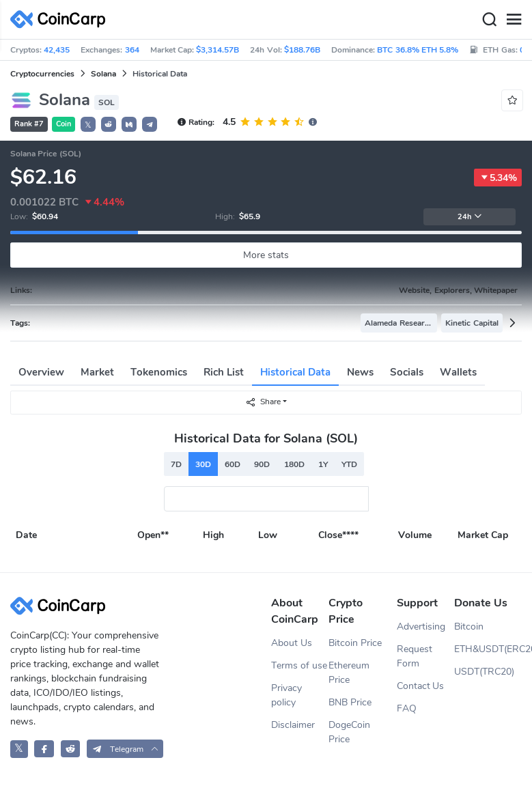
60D (233, 464)
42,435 (57, 50)
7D (176, 464)
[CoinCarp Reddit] (71, 749)
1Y (323, 464)
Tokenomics (159, 372)
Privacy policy (286, 695)
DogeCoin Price (349, 732)
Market (97, 372)
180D (294, 464)
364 (132, 50)
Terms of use (299, 665)
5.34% (498, 178)
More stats (266, 255)
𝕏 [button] (88, 125)
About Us (292, 643)
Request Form (415, 656)
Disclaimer (293, 725)
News (360, 372)
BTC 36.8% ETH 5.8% (418, 50)
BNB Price (350, 702)
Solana (103, 74)
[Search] (489, 20)
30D (203, 464)
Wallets (458, 372)
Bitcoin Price (355, 643)
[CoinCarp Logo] (61, 19)
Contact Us (421, 686)
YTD (349, 464)
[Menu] (514, 20)
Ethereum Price (349, 673)
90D (262, 464)
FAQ (407, 708)
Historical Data (295, 372)
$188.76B (302, 50)
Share (263, 402)
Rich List (224, 372)
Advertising (421, 627)
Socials (407, 372)
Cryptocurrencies (42, 74)
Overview (41, 372)
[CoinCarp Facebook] (44, 749)
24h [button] (470, 217)
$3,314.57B (218, 50)
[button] (109, 124)
